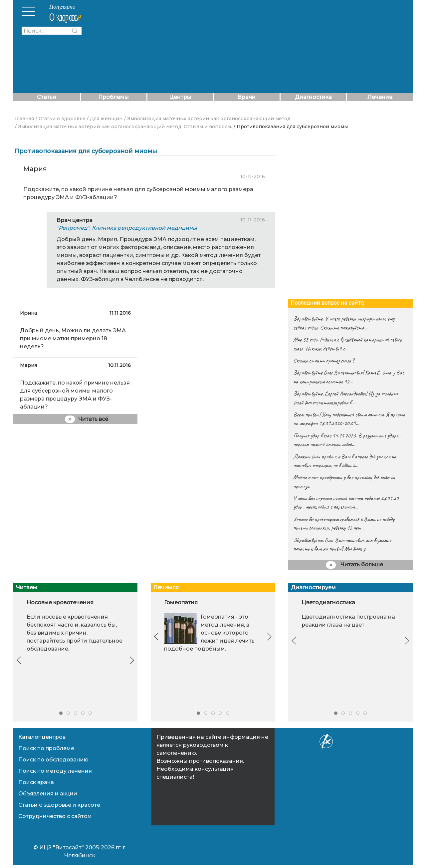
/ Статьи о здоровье (61, 119)
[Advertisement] (254, 47)
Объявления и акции (48, 794)
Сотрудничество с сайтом (55, 816)
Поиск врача (36, 782)
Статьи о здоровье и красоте (59, 805)
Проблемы (113, 97)
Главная (24, 119)
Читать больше (354, 565)
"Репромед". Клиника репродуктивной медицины (127, 228)
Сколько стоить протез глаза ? (324, 361)
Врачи (247, 97)
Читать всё (87, 419)
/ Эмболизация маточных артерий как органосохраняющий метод (207, 119)
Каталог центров (42, 737)
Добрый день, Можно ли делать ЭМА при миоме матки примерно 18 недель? (73, 338)
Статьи (47, 97)
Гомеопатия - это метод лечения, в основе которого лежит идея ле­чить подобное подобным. (209, 633)
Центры (180, 97)
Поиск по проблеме (46, 748)
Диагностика (313, 97)
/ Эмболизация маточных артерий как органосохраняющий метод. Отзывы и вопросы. (123, 127)
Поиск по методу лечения (55, 771)
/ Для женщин (105, 119)
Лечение (380, 97)
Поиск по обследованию (53, 760)
